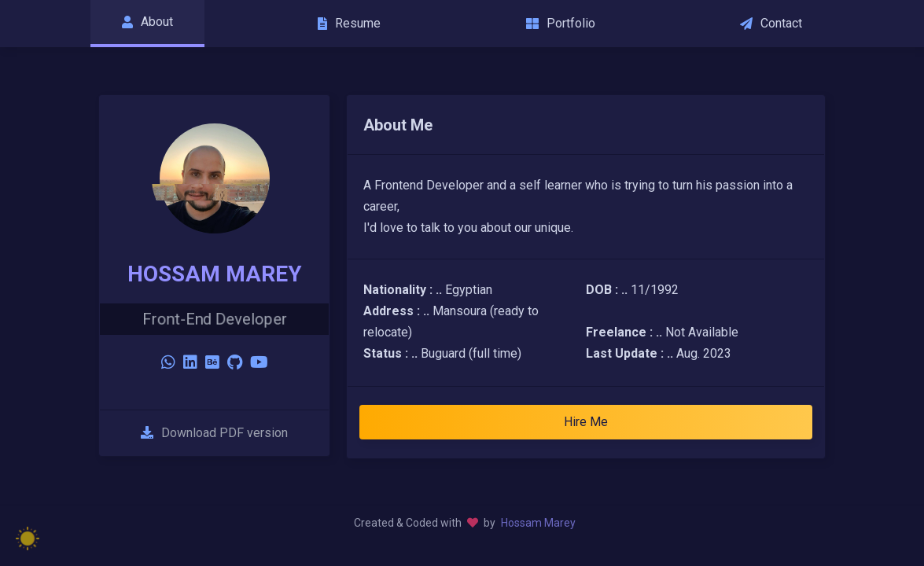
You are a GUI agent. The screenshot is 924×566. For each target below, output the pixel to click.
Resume (349, 23)
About (147, 22)
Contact (771, 23)
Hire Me (586, 422)
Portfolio (561, 23)
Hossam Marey (538, 523)
